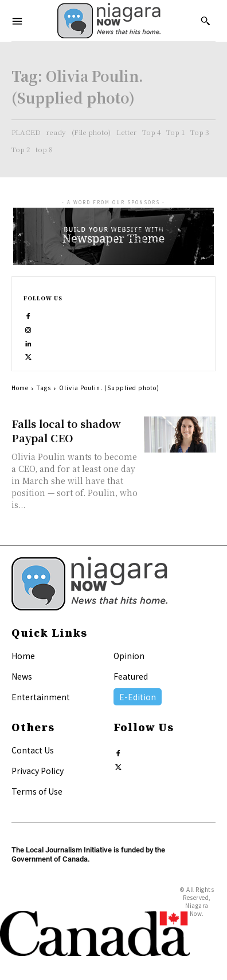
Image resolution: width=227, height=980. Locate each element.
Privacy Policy (38, 771)
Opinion (129, 656)
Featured (131, 676)
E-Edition (138, 697)
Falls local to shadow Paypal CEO (66, 431)
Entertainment (41, 697)
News (22, 676)
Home (20, 388)
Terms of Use (37, 791)
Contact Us (33, 750)
